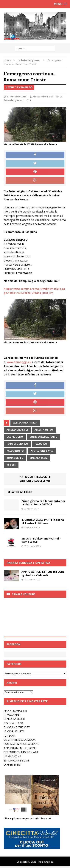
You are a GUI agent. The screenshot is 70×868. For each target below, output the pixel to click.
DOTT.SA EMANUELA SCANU (22, 744)
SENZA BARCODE (15, 719)
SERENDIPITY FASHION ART (21, 752)
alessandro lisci (17, 430)
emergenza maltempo (43, 437)
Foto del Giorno (17, 444)
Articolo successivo (35, 481)
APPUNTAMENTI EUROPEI (20, 748)
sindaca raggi (39, 458)
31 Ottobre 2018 (17, 97)
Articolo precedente (35, 477)
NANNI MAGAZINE (15, 711)
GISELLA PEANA (14, 723)
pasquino (41, 444)
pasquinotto (15, 451)
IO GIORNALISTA (14, 731)
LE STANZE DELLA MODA (20, 740)
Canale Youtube (24, 594)
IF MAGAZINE (12, 715)
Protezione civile (42, 451)
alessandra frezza (25, 423)
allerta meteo (44, 430)
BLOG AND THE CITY (17, 727)
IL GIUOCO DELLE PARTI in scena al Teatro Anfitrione (43, 521)
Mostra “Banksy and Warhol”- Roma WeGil (41, 540)
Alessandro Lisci (43, 97)
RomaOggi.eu (15, 458)
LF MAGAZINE (12, 756)
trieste (11, 465)
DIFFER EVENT (13, 765)
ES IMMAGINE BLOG (16, 760)
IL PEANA (10, 736)
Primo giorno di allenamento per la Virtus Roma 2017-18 (43, 503)
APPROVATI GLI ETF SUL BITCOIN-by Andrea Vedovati (43, 573)
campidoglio (15, 437)
